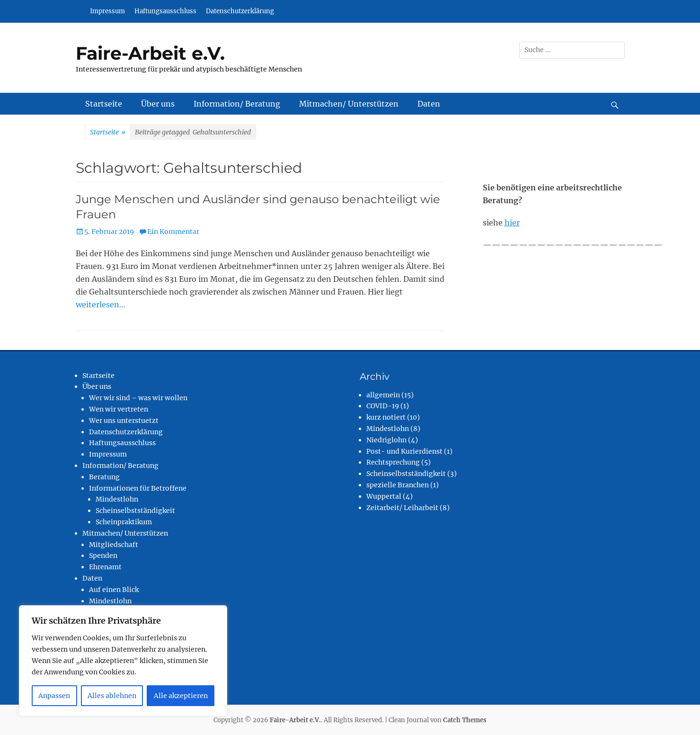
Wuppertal (384, 496)
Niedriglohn (386, 440)
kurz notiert (386, 417)
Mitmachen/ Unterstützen (349, 104)
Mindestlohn (117, 499)
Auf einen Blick (114, 590)
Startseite (104, 104)
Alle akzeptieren (181, 696)
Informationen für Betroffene (138, 488)
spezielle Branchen (398, 485)
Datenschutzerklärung (240, 11)
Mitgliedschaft (114, 545)
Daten (429, 104)
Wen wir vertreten (119, 409)
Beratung (104, 477)
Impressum (107, 11)
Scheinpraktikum (124, 522)
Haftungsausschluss (165, 11)
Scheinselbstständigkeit (135, 511)
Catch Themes (465, 720)
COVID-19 (383, 406)
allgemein (383, 395)
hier (512, 223)
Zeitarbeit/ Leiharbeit (402, 508)
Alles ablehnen (112, 696)
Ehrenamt (105, 567)
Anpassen (54, 696)
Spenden (103, 556)
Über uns (158, 104)
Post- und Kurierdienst (404, 451)
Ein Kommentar (173, 232)
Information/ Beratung (237, 104)
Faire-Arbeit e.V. (150, 53)
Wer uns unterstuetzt (124, 421)
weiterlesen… (101, 305)
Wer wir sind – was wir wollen (138, 398)
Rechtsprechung (393, 462)
